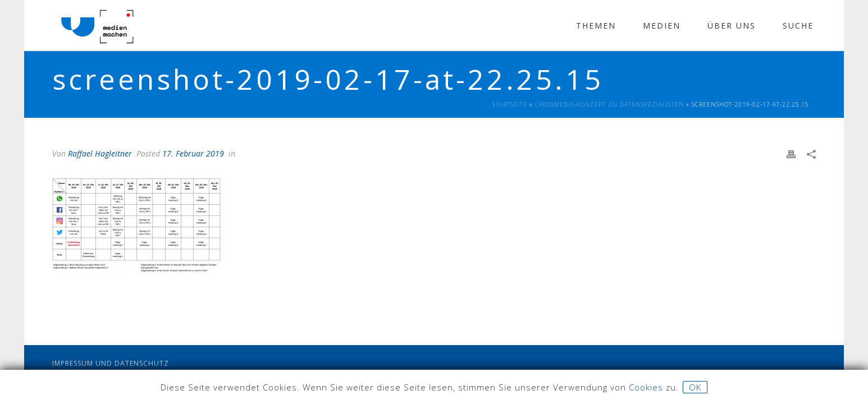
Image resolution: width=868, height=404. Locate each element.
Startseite (510, 104)
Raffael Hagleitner (100, 153)
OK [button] (695, 387)
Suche (798, 26)
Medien (662, 26)
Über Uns (732, 26)
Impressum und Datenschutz (111, 363)
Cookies (646, 387)
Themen (596, 26)
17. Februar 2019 (193, 153)
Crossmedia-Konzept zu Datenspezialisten (609, 104)
